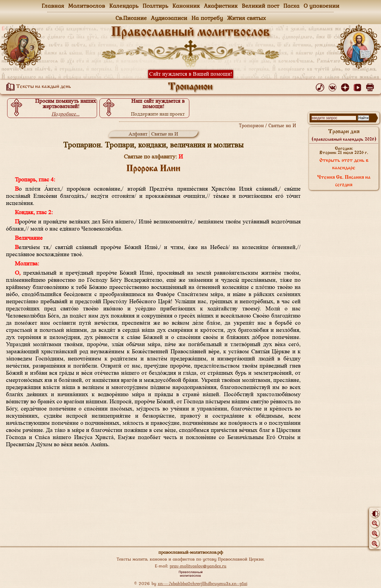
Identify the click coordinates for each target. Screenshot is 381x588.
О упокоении (321, 6)
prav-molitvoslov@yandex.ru (198, 566)
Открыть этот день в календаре (344, 164)
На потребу (207, 18)
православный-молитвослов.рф (191, 552)
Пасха (291, 6)
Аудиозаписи (169, 18)
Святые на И (165, 134)
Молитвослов (87, 6)
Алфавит (138, 134)
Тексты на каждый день (38, 87)
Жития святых (246, 18)
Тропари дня (344, 135)
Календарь (124, 6)
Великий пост (260, 6)
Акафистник (221, 6)
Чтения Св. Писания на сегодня (344, 181)
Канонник (186, 6)
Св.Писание (131, 18)
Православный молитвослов (190, 32)
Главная (53, 6)
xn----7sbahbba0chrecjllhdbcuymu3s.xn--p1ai (203, 583)
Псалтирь (155, 6)
